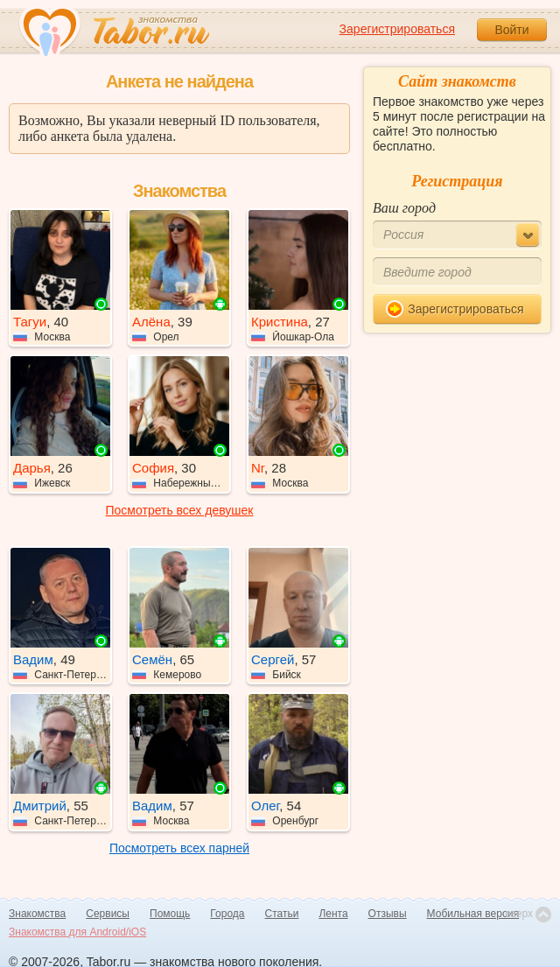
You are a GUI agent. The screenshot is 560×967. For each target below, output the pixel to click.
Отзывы (388, 914)
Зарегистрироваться (397, 29)
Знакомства (37, 914)
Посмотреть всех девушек (180, 510)
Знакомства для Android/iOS (77, 932)
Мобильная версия (473, 914)
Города (227, 914)
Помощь (170, 914)
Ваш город (404, 208)
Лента (333, 914)
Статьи (282, 914)
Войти (511, 30)
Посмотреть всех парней (179, 848)
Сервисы (108, 914)
